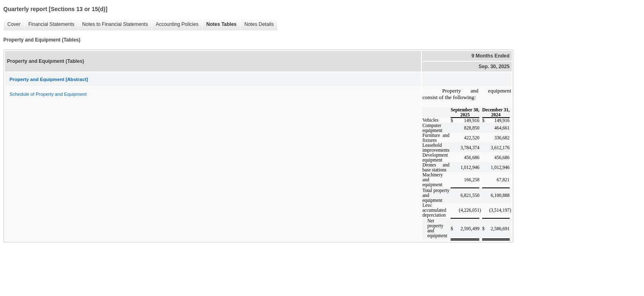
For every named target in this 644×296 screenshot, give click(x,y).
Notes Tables (219, 24)
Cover (12, 24)
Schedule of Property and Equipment (48, 94)
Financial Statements (49, 24)
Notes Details (257, 24)
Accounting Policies (175, 24)
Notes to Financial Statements (113, 24)
